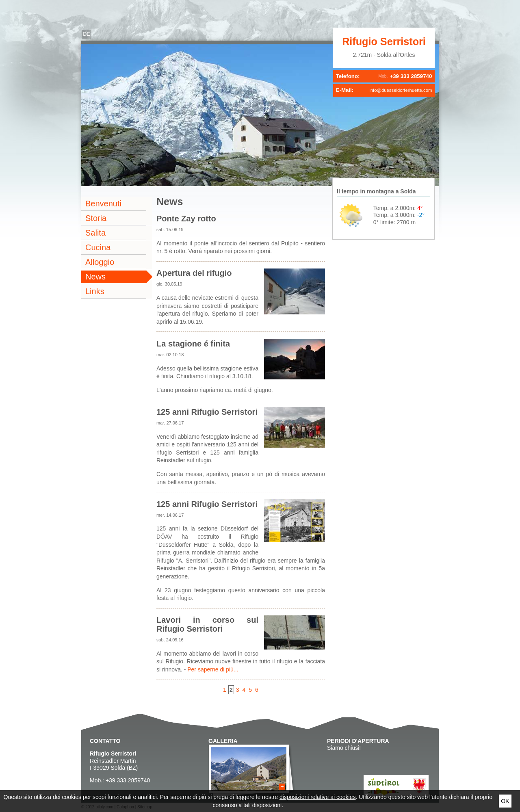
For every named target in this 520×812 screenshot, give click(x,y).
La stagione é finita (193, 344)
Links (95, 291)
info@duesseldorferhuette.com (401, 90)
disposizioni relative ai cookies (318, 797)
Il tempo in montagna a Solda (376, 191)
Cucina (98, 247)
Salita (95, 233)
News (95, 277)
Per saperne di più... (213, 669)
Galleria (223, 741)
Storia (96, 218)
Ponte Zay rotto (186, 219)
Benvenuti (103, 204)
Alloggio (100, 262)
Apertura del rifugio (194, 273)
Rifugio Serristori (384, 41)
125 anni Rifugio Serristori (207, 412)
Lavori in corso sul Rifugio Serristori (207, 624)
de (87, 34)
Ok (505, 801)
